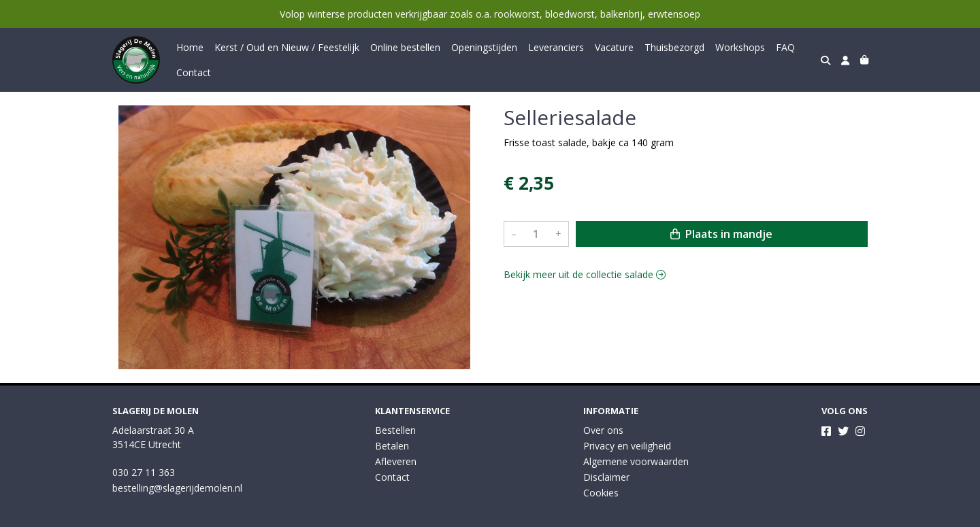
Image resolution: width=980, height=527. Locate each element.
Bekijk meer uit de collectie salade (585, 274)
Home (190, 47)
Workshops (740, 47)
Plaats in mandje (721, 234)
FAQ (785, 47)
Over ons (603, 430)
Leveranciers (556, 47)
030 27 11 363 (144, 472)
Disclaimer (606, 477)
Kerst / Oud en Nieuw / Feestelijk (287, 47)
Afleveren (396, 461)
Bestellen (395, 430)
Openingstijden (484, 47)
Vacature (614, 47)
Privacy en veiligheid (627, 446)
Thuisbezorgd (674, 47)
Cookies (601, 493)
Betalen (392, 446)
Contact (194, 72)
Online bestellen (405, 47)
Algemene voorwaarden (636, 461)
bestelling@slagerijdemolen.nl (177, 488)
